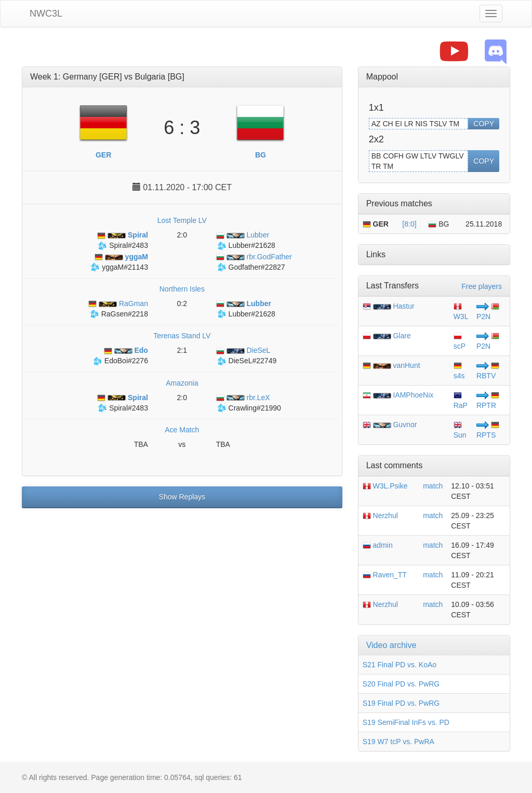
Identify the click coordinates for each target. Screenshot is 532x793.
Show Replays (182, 497)
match (433, 486)
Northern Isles (182, 289)
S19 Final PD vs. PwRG (401, 703)
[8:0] (409, 224)
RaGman (118, 303)
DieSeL (243, 350)
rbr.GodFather (254, 257)
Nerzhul (380, 516)
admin (378, 545)
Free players (482, 286)
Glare (402, 336)
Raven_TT (385, 575)
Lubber (243, 235)
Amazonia (182, 383)
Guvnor (405, 425)
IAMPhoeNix (413, 395)
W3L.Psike (385, 486)
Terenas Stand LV (182, 336)
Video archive (391, 645)
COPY (484, 124)
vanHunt (406, 365)
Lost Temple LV (182, 220)
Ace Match (182, 430)
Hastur (403, 306)
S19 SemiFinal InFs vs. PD (406, 722)
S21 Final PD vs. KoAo (400, 665)
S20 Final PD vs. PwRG (401, 684)
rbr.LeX (243, 398)
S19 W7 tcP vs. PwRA (398, 742)
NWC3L (46, 14)
